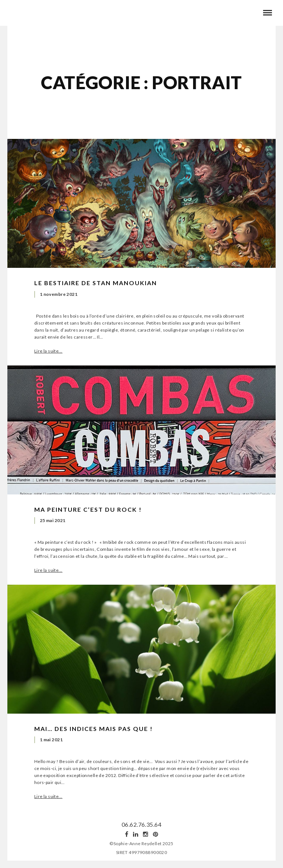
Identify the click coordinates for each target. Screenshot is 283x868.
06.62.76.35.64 (141, 824)
